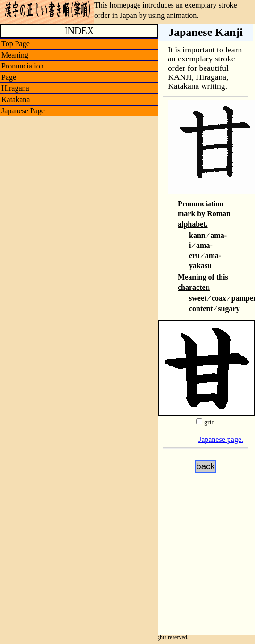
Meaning (15, 55)
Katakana (16, 99)
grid (210, 422)
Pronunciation (23, 66)
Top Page (16, 44)
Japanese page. (221, 439)
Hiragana (15, 88)
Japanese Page (23, 111)
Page (9, 77)
